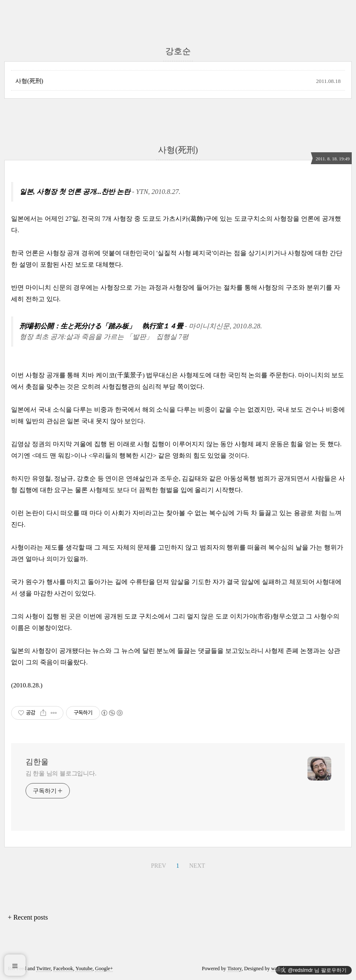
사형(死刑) (29, 81)
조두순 (169, 479)
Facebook (63, 969)
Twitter (43, 969)
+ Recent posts (28, 917)
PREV (158, 866)
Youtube (84, 969)
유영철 (42, 479)
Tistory (234, 969)
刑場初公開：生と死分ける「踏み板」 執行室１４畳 (101, 326)
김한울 (37, 762)
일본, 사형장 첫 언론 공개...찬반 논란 (75, 192)
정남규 (64, 479)
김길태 (191, 479)
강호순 (86, 479)
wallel (277, 969)
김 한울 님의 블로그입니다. (61, 773)
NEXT (197, 866)
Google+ (104, 969)
